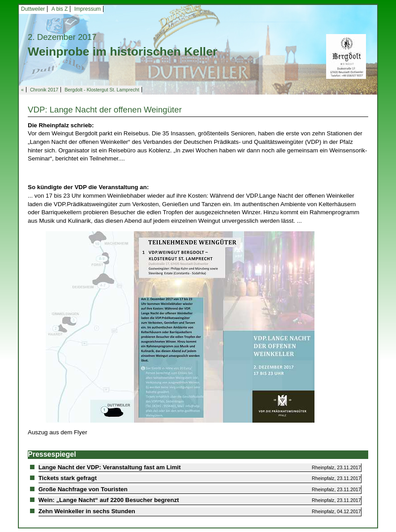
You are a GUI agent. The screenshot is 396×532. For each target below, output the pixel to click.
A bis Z (60, 9)
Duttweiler (33, 9)
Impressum (88, 9)
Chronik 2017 (44, 90)
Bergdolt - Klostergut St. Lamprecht (102, 90)
